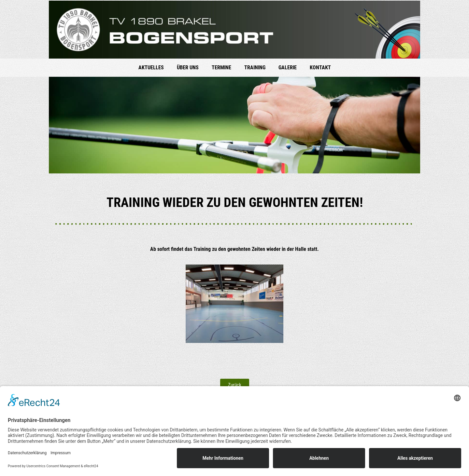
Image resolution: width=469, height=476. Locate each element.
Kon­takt (320, 68)
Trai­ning (255, 68)
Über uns (188, 68)
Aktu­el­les (151, 68)
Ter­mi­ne (221, 68)
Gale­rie (288, 68)
